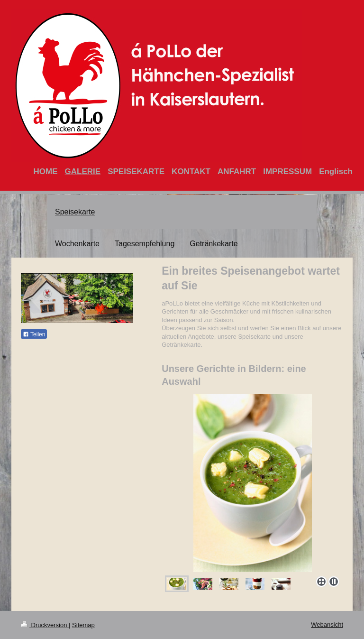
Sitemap (83, 625)
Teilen (34, 334)
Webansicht (327, 625)
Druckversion (45, 625)
